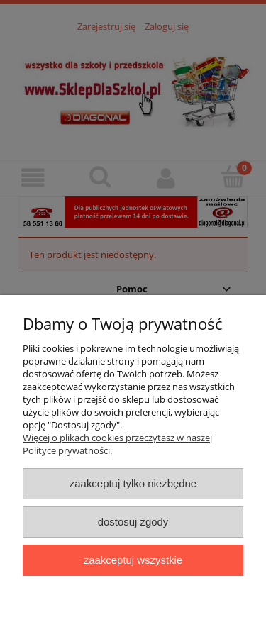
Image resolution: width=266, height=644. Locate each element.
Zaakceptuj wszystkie (133, 560)
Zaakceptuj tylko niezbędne (133, 483)
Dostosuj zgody (133, 522)
